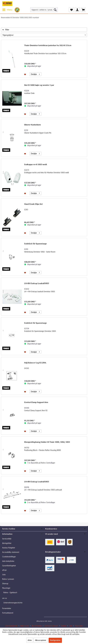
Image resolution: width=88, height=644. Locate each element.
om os (4, 598)
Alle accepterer (41, 640)
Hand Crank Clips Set (33, 204)
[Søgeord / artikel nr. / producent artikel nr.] (44, 10)
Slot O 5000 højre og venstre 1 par (39, 85)
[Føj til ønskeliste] (25, 74)
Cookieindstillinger (9, 557)
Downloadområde (12, 626)
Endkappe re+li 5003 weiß (36, 164)
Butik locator (25, 626)
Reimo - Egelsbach (10, 592)
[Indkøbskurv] (83, 10)
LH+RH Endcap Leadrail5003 (37, 283)
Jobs (4, 575)
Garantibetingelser (9, 566)
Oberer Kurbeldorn (33, 125)
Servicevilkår (7, 539)
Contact (64, 626)
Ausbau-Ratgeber (9, 548)
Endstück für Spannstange (35, 244)
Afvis (30, 640)
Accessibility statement (11, 552)
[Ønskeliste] (71, 10)
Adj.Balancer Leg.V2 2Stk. (35, 363)
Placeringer (6, 588)
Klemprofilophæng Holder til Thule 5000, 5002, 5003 (47, 442)
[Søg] (55, 10)
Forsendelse (7, 608)
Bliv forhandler (37, 626)
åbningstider (7, 543)
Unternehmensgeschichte (13, 603)
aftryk (4, 570)
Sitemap (5, 584)
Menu (7, 9)
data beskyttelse (8, 561)
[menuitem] (7, 10)
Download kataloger (51, 626)
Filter (6, 30)
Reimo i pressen (8, 579)
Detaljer (35, 74)
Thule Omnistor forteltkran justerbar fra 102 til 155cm (48, 45)
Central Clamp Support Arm (36, 402)
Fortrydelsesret (8, 613)
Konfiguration (55, 640)
